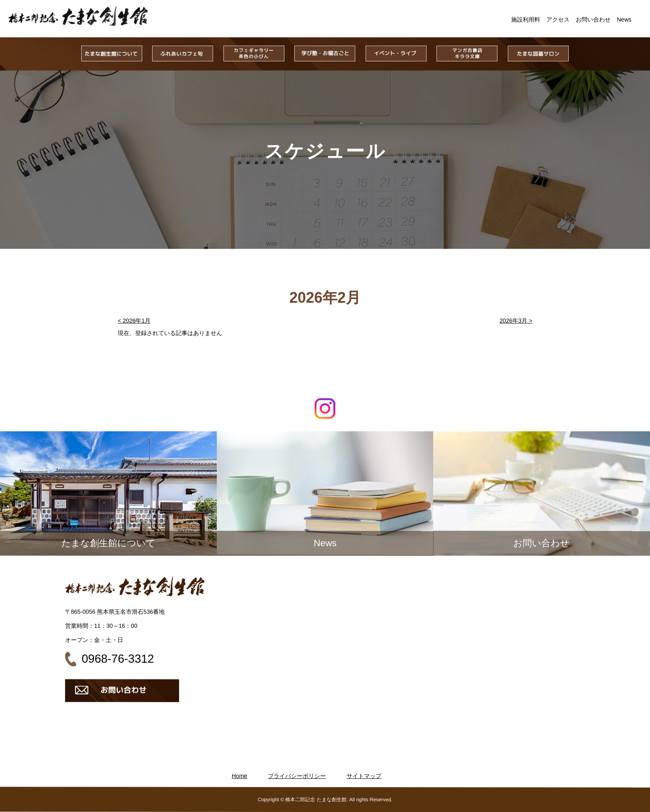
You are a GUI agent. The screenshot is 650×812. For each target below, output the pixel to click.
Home (239, 776)
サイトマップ (364, 776)
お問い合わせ (593, 19)
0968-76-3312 (118, 659)
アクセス (558, 19)
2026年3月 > (516, 321)
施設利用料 (526, 19)
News (624, 19)
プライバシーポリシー (297, 776)
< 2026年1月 (134, 321)
